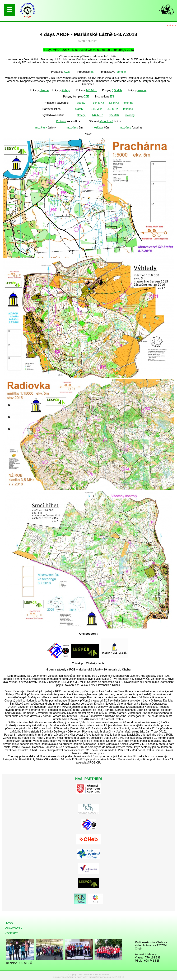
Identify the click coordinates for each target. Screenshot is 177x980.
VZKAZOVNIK (14, 928)
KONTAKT (11, 933)
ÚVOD (82, 41)
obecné (44, 90)
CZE (67, 72)
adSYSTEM (118, 977)
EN (93, 72)
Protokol (61, 121)
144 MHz (91, 90)
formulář (121, 72)
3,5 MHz (117, 90)
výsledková (106, 121)
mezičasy (41, 128)
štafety (66, 90)
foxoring (142, 90)
